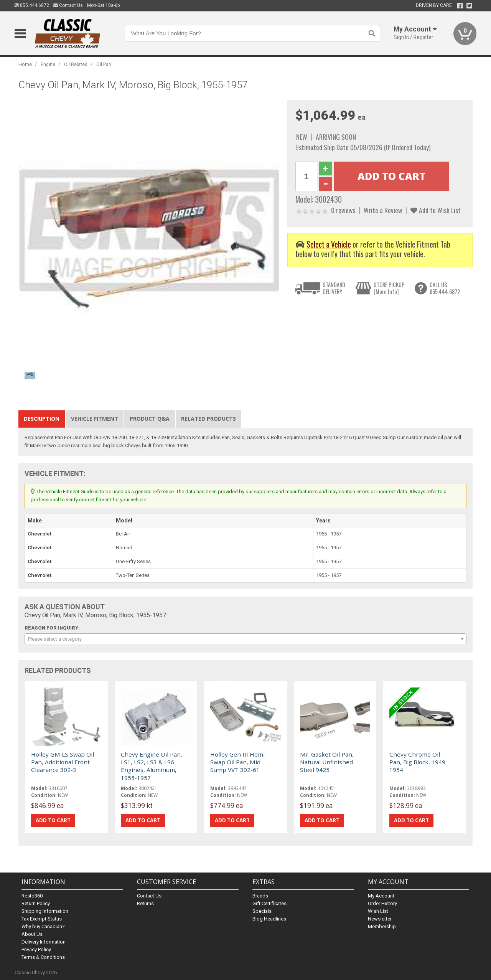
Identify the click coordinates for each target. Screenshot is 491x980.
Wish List (378, 911)
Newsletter (380, 919)
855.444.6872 (32, 5)
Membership (382, 926)
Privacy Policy (36, 949)
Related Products (208, 419)
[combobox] (245, 639)
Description (42, 419)
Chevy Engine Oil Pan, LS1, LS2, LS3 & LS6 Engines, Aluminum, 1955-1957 (152, 766)
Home (25, 64)
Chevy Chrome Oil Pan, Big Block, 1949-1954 (419, 762)
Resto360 (32, 896)
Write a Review (383, 210)
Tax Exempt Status (42, 919)
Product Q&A (150, 419)
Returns (145, 903)
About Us (32, 934)
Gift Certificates (269, 903)
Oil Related (76, 64)
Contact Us (68, 5)
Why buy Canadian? (43, 926)
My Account (381, 896)
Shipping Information (45, 911)
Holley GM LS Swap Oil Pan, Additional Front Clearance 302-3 (63, 762)
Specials (262, 911)
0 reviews (343, 210)
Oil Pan (104, 64)
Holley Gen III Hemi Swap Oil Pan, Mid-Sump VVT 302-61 (237, 762)
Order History (382, 903)
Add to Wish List (436, 210)
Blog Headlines (269, 919)
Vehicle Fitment (95, 419)
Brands (260, 896)
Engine (48, 64)
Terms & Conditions (43, 957)
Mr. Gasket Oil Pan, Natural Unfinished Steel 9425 (327, 762)
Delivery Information (44, 942)
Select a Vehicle (329, 244)
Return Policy (36, 903)
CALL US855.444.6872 (445, 288)
